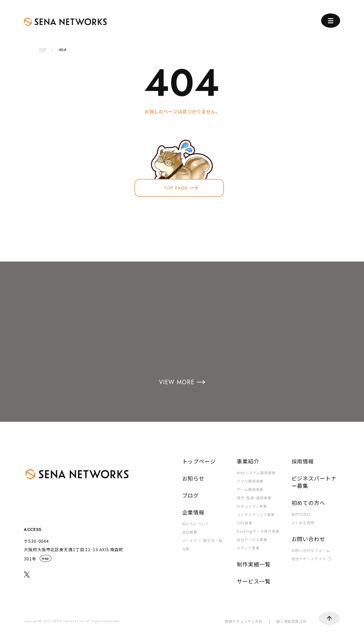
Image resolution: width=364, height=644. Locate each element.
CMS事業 (245, 523)
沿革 (186, 549)
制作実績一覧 (254, 564)
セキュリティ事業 (252, 506)
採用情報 (303, 461)
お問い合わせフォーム (311, 550)
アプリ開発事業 (250, 481)
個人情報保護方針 (291, 621)
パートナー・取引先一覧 (202, 540)
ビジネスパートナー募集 (314, 482)
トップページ (199, 461)
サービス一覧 (254, 581)
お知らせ (193, 478)
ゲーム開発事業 (250, 489)
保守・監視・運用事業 (254, 498)
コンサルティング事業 (256, 514)
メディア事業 (248, 548)
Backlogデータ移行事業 (258, 531)
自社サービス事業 (252, 539)
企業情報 (193, 512)
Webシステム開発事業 (256, 473)
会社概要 (190, 532)
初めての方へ (308, 503)
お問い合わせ (308, 539)
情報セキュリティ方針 (244, 621)
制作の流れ (301, 514)
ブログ (191, 495)
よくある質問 (303, 522)
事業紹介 (248, 461)
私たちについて (196, 524)
